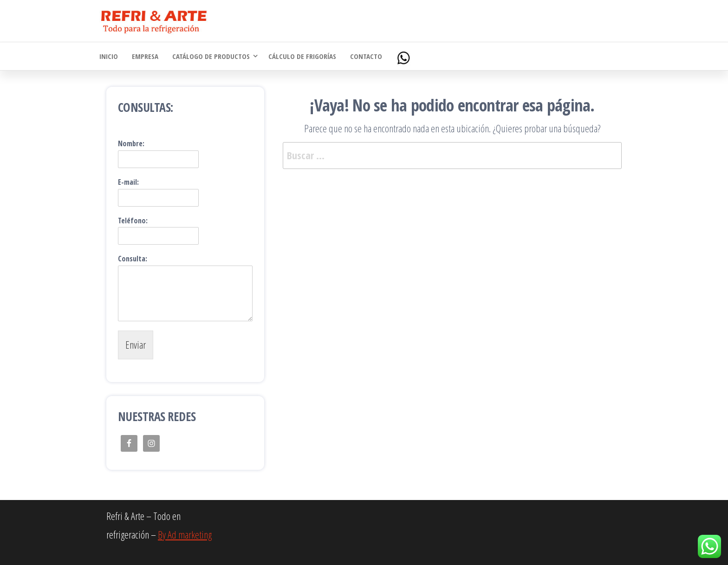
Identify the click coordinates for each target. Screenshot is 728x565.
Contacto (366, 56)
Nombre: (131, 144)
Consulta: (133, 259)
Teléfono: (133, 221)
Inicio (109, 56)
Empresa (145, 56)
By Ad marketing (185, 534)
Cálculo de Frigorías (302, 56)
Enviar (136, 344)
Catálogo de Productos (211, 56)
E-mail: (128, 182)
